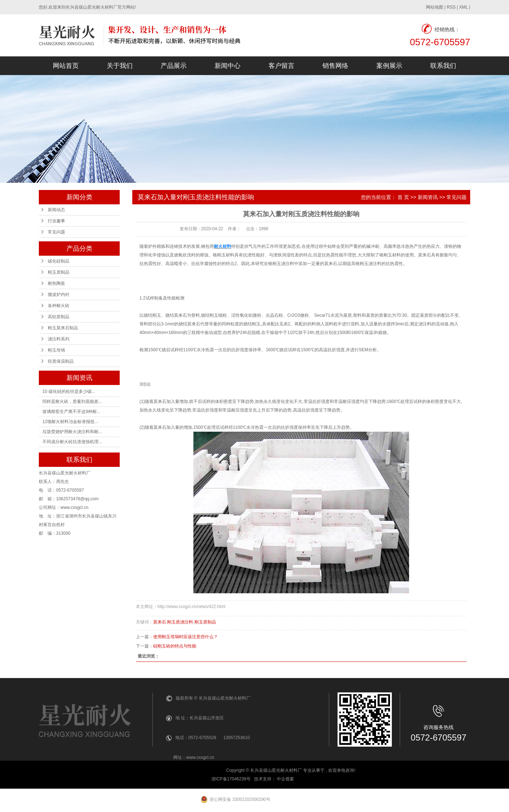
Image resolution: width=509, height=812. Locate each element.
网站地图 (435, 7)
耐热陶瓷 (56, 283)
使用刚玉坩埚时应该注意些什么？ (185, 637)
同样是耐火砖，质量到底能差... (72, 402)
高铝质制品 (59, 317)
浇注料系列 (59, 339)
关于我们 (120, 66)
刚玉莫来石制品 (63, 328)
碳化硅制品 (59, 261)
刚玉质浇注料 (180, 622)
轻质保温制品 (61, 361)
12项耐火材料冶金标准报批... (70, 422)
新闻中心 (228, 66)
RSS (451, 7)
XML (463, 7)
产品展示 (174, 66)
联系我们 (443, 66)
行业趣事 (56, 221)
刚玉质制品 (59, 272)
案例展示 (389, 66)
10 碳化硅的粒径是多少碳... (69, 391)
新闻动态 (56, 210)
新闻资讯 (428, 197)
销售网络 (335, 66)
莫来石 (160, 622)
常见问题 (56, 232)
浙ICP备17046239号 (231, 779)
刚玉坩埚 (56, 350)
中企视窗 (286, 779)
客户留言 (281, 66)
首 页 (403, 197)
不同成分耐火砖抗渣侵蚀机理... (72, 442)
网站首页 (66, 66)
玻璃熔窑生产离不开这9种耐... (71, 412)
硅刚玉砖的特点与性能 (175, 646)
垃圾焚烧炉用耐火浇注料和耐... (72, 432)
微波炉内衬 (59, 294)
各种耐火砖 (59, 306)
